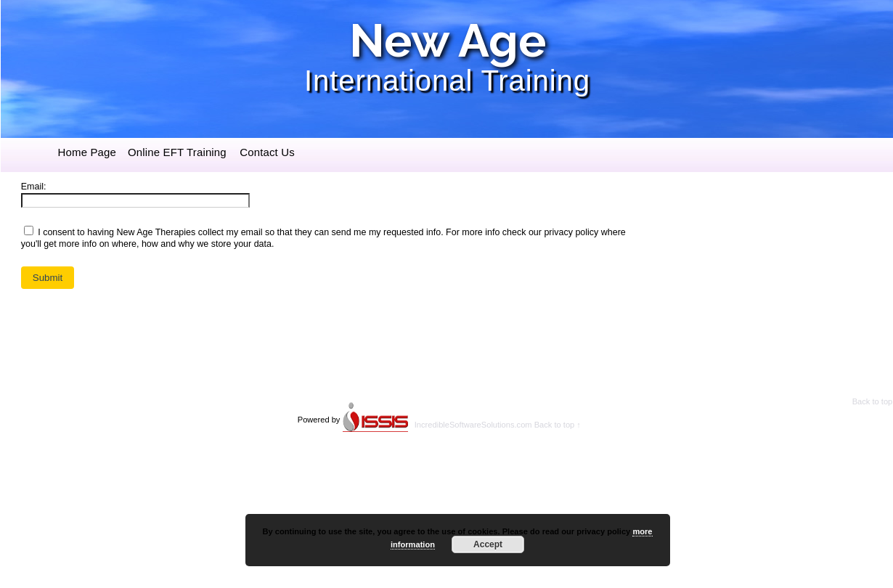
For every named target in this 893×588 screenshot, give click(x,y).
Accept (488, 544)
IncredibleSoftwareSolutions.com (473, 425)
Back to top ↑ (558, 425)
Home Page (87, 152)
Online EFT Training (177, 152)
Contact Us (267, 152)
